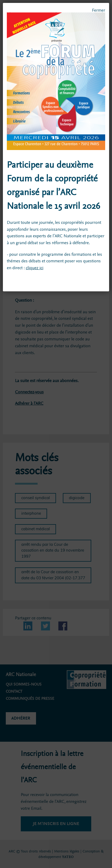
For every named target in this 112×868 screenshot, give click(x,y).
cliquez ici (35, 268)
